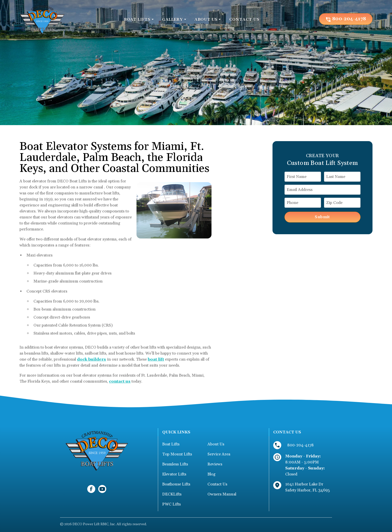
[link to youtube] (102, 489)
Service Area (219, 454)
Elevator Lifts (174, 474)
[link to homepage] (42, 19)
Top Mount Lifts (177, 454)
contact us (120, 381)
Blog (211, 474)
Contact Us (217, 484)
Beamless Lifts (175, 464)
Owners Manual (222, 494)
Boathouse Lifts (176, 484)
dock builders (91, 359)
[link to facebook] (91, 489)
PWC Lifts (171, 504)
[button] (139, 20)
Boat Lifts (171, 444)
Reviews (215, 464)
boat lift (156, 359)
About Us (216, 444)
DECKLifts (172, 494)
